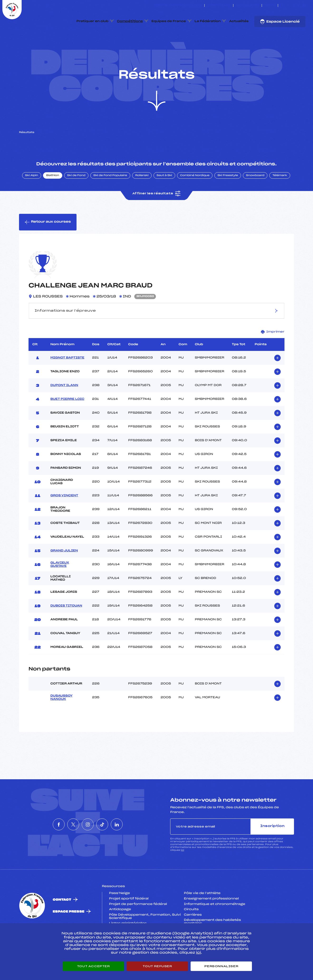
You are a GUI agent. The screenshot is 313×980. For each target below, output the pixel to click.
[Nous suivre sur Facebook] (282, 5)
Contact (62, 922)
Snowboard (255, 198)
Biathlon (53, 198)
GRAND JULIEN (64, 573)
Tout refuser (157, 966)
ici (183, 872)
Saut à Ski (164, 198)
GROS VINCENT (64, 518)
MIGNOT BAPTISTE (67, 380)
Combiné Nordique (195, 198)
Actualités (239, 21)
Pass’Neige (120, 916)
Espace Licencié (280, 22)
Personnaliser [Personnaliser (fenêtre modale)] (221, 966)
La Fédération (208, 21)
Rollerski (142, 198)
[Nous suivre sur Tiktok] (299, 5)
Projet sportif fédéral (129, 921)
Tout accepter (93, 966)
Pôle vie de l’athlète (202, 916)
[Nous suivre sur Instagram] (293, 5)
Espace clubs (219, 5)
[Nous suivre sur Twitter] (288, 5)
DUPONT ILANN (64, 408)
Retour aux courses (48, 244)
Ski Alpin (32, 198)
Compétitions (130, 21)
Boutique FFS (248, 5)
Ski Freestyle (228, 198)
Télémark (280, 198)
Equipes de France (169, 21)
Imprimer (273, 354)
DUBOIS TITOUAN (66, 628)
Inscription (272, 849)
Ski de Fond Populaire (110, 198)
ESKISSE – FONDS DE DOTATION (178, 5)
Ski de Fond (76, 198)
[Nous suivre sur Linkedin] (304, 5)
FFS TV (270, 5)
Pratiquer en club (92, 21)
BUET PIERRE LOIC (67, 421)
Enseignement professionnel (211, 921)
